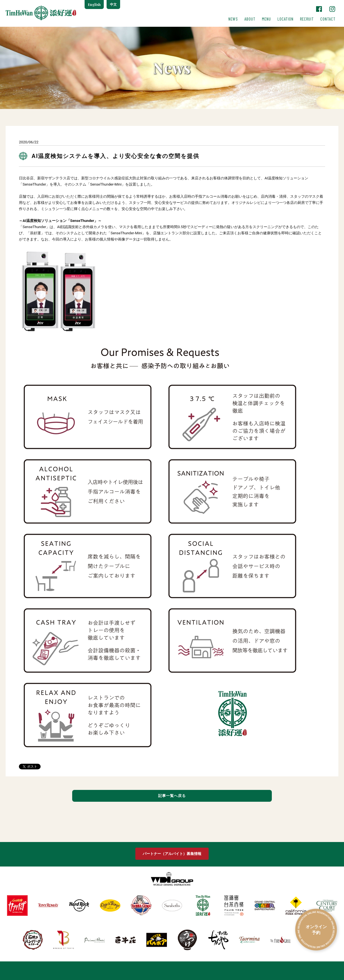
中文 (114, 5)
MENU (266, 19)
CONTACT (328, 19)
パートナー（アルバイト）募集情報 (172, 854)
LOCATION (285, 19)
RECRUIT (307, 19)
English (94, 5)
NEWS (233, 19)
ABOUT (250, 19)
